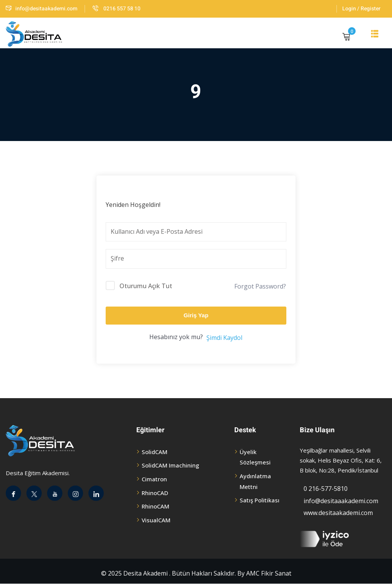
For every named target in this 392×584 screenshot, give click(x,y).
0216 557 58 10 (117, 9)
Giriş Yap (196, 315)
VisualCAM (156, 520)
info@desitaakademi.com (42, 9)
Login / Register (361, 9)
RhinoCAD (155, 493)
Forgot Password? (260, 286)
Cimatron (154, 479)
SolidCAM (154, 452)
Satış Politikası (260, 500)
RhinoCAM (155, 506)
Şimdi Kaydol (224, 338)
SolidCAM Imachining (170, 465)
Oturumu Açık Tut (146, 286)
